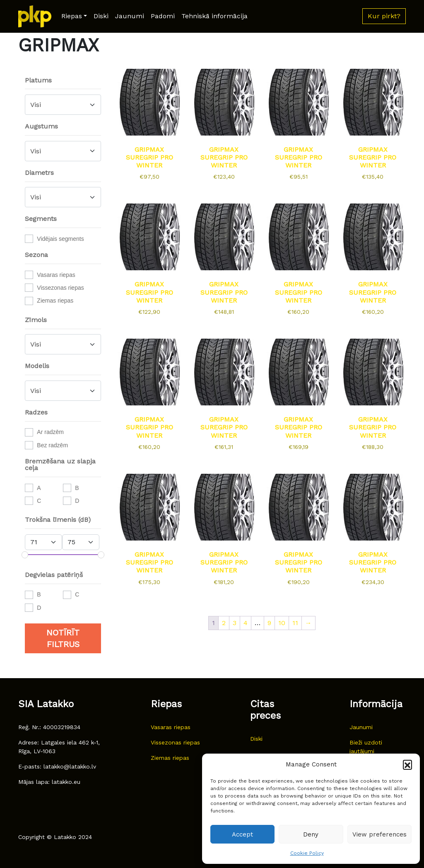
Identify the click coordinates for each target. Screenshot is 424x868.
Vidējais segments (60, 239)
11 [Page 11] (295, 623)
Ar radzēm (50, 432)
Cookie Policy (307, 853)
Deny (311, 834)
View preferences (379, 834)
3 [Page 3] (235, 623)
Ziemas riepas (55, 301)
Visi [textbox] (36, 105)
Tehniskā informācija (214, 16)
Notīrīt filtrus (63, 638)
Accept (242, 834)
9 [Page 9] (269, 623)
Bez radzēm (52, 445)
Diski (101, 16)
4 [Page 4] (246, 623)
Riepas (72, 16)
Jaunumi (130, 16)
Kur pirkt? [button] (384, 16)
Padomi (163, 16)
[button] (407, 764)
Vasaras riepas (56, 275)
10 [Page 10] (282, 623)
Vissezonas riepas (60, 288)
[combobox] (63, 105)
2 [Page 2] (224, 623)
